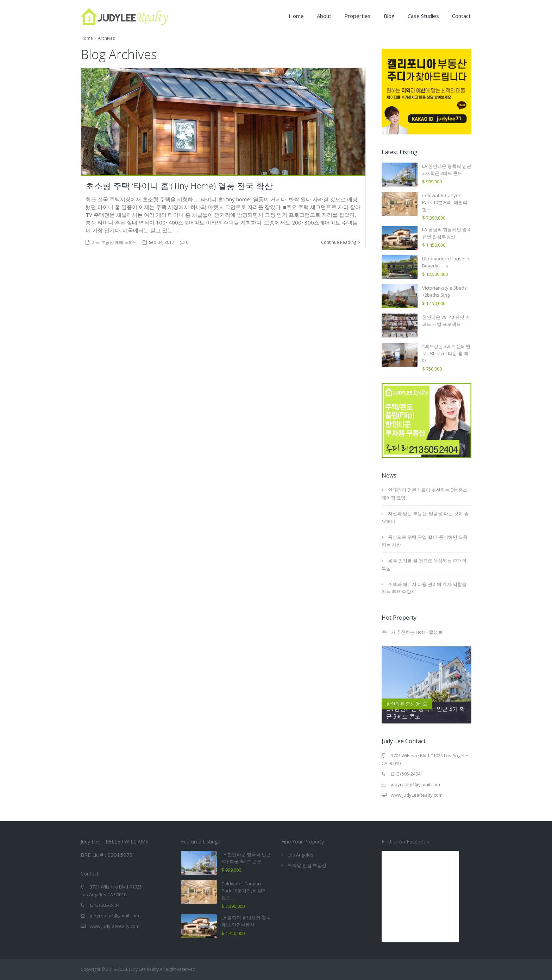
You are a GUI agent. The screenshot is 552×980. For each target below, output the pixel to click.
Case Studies (423, 16)
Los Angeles (300, 855)
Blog (389, 16)
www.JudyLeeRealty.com (417, 795)
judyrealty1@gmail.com (415, 784)
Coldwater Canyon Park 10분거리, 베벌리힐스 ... (445, 202)
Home (296, 16)
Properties (357, 16)
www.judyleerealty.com (115, 926)
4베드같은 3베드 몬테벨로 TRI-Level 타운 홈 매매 (446, 353)
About (324, 16)
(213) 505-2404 (406, 774)
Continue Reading (340, 242)
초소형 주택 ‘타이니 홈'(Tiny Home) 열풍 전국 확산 (179, 186)
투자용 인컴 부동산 (307, 865)
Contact (461, 16)
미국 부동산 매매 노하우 (114, 242)
